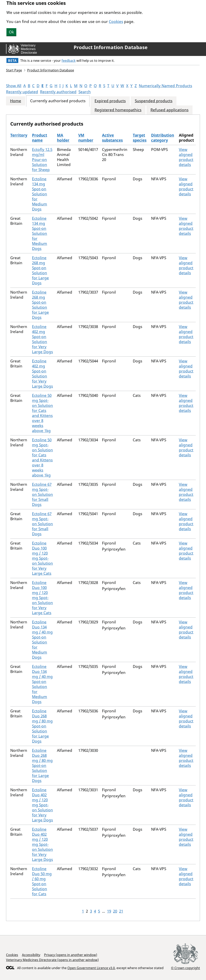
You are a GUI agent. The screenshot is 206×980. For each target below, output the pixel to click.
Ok (11, 32)
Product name (40, 138)
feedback (69, 61)
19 (109, 911)
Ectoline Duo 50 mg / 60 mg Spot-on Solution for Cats (42, 881)
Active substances (112, 138)
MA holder (63, 138)
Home (16, 101)
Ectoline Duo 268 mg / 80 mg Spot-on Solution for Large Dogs (42, 726)
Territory (19, 135)
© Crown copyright (185, 968)
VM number (86, 138)
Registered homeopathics (118, 110)
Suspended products (154, 101)
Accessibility (31, 955)
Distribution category (163, 138)
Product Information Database (111, 47)
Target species (140, 138)
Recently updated (22, 92)
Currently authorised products (58, 101)
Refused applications (169, 110)
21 (121, 911)
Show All (14, 86)
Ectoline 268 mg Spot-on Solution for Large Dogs (40, 270)
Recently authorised (58, 92)
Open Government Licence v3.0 (91, 968)
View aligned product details (186, 157)
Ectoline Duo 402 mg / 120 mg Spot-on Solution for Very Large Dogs (42, 805)
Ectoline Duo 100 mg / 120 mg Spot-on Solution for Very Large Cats (42, 558)
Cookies (116, 22)
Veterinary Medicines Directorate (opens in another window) (52, 960)
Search (85, 92)
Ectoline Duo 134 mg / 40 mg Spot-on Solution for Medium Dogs (42, 640)
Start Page (14, 70)
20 (115, 911)
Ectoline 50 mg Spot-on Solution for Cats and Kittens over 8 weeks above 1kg (42, 413)
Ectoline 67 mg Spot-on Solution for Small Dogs (42, 494)
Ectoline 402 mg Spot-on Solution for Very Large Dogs (42, 339)
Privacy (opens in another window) (71, 955)
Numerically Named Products (165, 86)
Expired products (110, 101)
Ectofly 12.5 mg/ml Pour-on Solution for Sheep (42, 160)
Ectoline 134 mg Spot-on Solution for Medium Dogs (40, 194)
